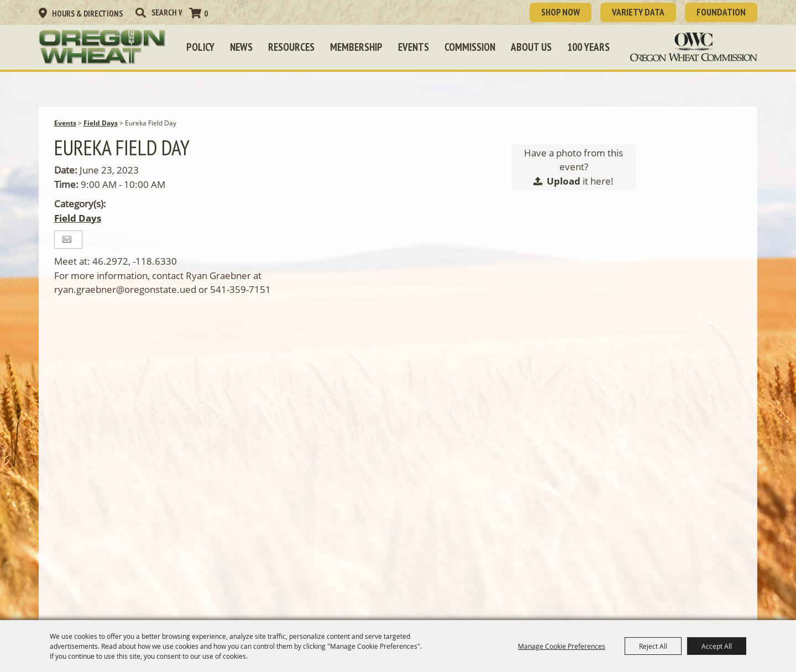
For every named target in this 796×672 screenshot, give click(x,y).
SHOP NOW (561, 12)
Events (413, 47)
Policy (200, 47)
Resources (291, 47)
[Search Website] (167, 12)
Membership (356, 47)
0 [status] (206, 14)
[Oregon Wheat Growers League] (102, 47)
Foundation (721, 12)
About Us (531, 47)
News (241, 47)
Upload (564, 181)
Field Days (101, 123)
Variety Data (638, 12)
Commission (470, 47)
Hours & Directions (87, 14)
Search (140, 13)
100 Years (588, 47)
